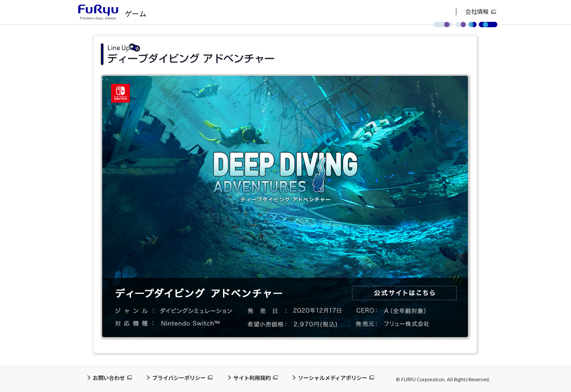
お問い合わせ (109, 378)
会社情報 (477, 12)
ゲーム (136, 13)
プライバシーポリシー (179, 378)
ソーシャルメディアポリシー (333, 378)
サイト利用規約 (252, 378)
